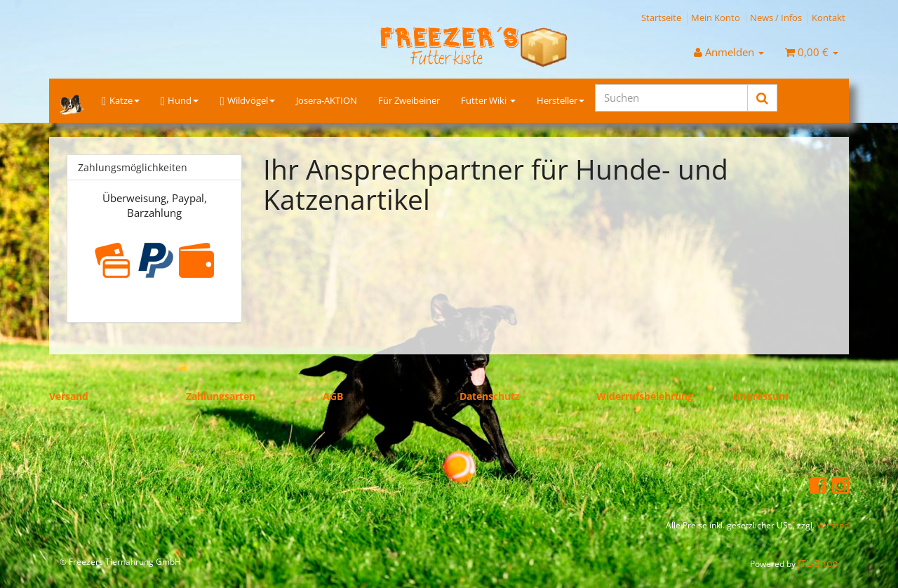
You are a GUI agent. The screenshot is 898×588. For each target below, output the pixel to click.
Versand (69, 396)
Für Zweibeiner (409, 100)
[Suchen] (671, 98)
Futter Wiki (488, 100)
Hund (180, 101)
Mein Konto (716, 18)
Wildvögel (247, 101)
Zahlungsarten (221, 396)
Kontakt (829, 18)
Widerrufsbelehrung (645, 396)
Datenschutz (490, 396)
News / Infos (776, 18)
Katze (121, 101)
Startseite (661, 18)
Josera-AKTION (327, 100)
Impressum (761, 396)
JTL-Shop (818, 563)
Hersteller (561, 100)
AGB (333, 396)
